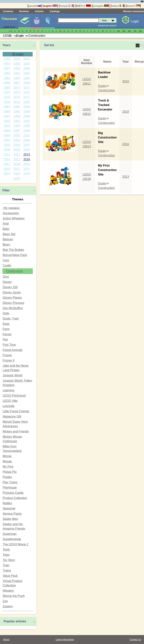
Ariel (6, 224)
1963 (7, 78)
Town (6, 555)
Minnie (7, 456)
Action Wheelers (14, 218)
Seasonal (9, 508)
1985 (17, 111)
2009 (17, 150)
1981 (7, 107)
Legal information (65, 639)
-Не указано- (11, 208)
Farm (6, 329)
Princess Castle (13, 493)
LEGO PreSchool (14, 396)
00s (16, 36)
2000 (17, 135)
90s (10, 36)
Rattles (7, 503)
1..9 (10, 31)
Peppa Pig (10, 472)
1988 (17, 116)
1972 (7, 92)
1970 (17, 88)
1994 (17, 126)
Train (6, 565)
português (101, 6)
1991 (17, 121)
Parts (49, 21)
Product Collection (15, 498)
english (50, 6)
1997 (17, 131)
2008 (7, 150)
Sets (24, 21)
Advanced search (107, 26)
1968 (27, 83)
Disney (7, 282)
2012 (17, 154)
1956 (27, 64)
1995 (27, 126)
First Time (9, 345)
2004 (27, 140)
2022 (27, 169)
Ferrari (7, 334)
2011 (7, 154)
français (66, 6)
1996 (7, 131)
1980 (27, 102)
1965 (27, 78)
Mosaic (7, 461)
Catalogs (55, 11)
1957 (7, 68)
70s (135, 31)
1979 (17, 102)
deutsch (133, 6)
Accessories (11, 213)
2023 (7, 174)
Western (8, 591)
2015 (17, 159)
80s (141, 31)
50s (124, 31)
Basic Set (9, 234)
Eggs (6, 324)
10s (21, 36)
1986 (27, 111)
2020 (7, 169)
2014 (7, 159)
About (6, 639)
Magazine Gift (12, 416)
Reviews (24, 11)
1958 (17, 68)
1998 (27, 131)
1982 (17, 107)
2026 (17, 178)
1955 (17, 64)
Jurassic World (12, 375)
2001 (27, 135)
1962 (27, 73)
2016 (27, 159)
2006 (17, 145)
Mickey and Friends (16, 431)
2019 (27, 164)
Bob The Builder (13, 250)
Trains (7, 570)
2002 (7, 140)
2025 (27, 174)
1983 (27, 107)
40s (118, 31)
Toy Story (9, 560)
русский (35, 6)
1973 (17, 92)
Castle (7, 265)
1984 (7, 111)
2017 (7, 164)
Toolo (6, 550)
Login (135, 21)
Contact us (135, 639)
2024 (17, 174)
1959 (27, 68)
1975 (7, 97)
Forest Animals (13, 350)
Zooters (8, 606)
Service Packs (12, 514)
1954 (7, 64)
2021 (17, 169)
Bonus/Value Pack (15, 255)
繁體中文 (83, 6)
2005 (7, 145)
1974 (27, 92)
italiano (118, 6)
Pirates (7, 477)
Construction (14, 271)
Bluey (6, 245)
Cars (6, 260)
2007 (27, 145)
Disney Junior (12, 292)
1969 (7, 88)
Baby (6, 229)
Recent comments (134, 11)
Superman (10, 534)
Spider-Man (10, 519)
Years (6, 45)
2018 (17, 164)
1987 (7, 116)
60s (129, 31)
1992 (27, 121)
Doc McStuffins (13, 308)
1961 (17, 73)
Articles (39, 11)
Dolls (6, 313)
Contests (8, 11)
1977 (27, 97)
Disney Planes (12, 298)
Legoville (9, 406)
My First (8, 467)
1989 (27, 116)
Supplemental (12, 539)
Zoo (5, 601)
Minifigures (37, 21)
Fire (5, 339)
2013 (27, 154)
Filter (6, 190)
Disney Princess (13, 303)
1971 (27, 88)
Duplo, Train (11, 319)
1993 (7, 126)
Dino (6, 277)
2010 (27, 150)
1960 (7, 73)
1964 (17, 78)
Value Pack (10, 576)
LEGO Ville (10, 401)
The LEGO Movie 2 (15, 544)
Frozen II (9, 360)
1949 (7, 59)
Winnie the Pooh (14, 596)
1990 (7, 121)
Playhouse (10, 487)
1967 (17, 83)
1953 (27, 59)
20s (27, 36)
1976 (17, 97)
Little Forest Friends (16, 411)
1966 (7, 83)
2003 (17, 140)
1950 (17, 59)
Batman (8, 239)
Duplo (102, 86)
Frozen (7, 355)
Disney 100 (10, 287)
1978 (7, 102)
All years (18, 54)
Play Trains (10, 482)
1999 (7, 135)
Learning (8, 390)
